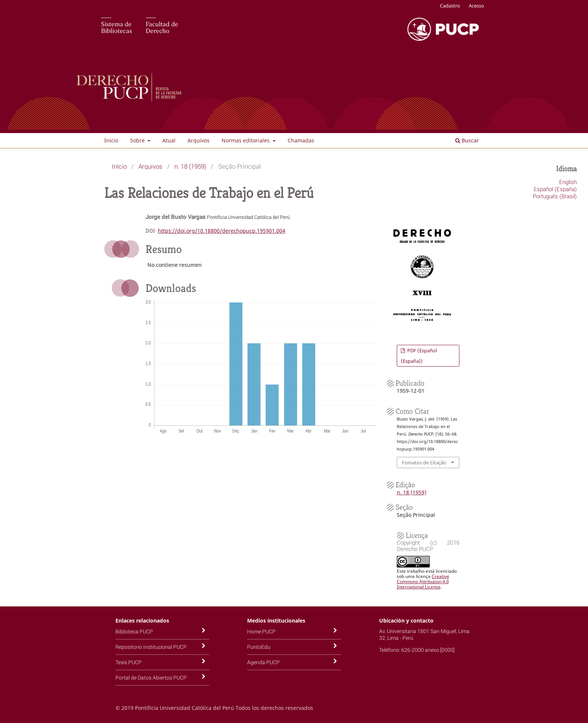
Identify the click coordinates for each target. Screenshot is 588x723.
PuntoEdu (259, 647)
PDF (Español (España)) (419, 356)
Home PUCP (261, 631)
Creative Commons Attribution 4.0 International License (423, 582)
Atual (169, 140)
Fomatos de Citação (424, 463)
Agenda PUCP (263, 662)
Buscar (467, 140)
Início (119, 166)
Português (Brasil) (555, 196)
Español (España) (555, 189)
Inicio (111, 140)
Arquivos (199, 140)
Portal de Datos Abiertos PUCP (151, 677)
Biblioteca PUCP (134, 631)
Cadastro (450, 6)
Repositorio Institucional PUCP (151, 647)
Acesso (476, 6)
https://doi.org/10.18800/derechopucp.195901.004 (222, 231)
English (568, 182)
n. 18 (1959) (190, 166)
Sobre (138, 140)
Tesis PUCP (129, 662)
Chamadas (301, 140)
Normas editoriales (246, 140)
